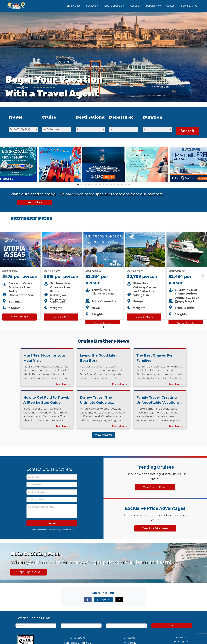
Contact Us (129, 638)
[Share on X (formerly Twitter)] (119, 600)
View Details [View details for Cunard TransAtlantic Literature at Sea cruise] (186, 323)
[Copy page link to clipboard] (103, 600)
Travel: (16, 117)
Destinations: (88, 117)
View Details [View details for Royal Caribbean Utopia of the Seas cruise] (19, 317)
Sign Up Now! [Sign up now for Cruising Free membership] (29, 572)
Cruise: (50, 117)
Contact (171, 6)
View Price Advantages (155, 528)
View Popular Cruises (155, 487)
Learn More (34, 202)
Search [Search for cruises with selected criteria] (187, 131)
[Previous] (5, 164)
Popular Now (154, 6)
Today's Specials (114, 6)
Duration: (153, 117)
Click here (68, 529)
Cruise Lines (74, 6)
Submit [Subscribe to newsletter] (172, 626)
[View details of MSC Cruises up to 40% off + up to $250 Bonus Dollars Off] (103, 181)
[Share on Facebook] (88, 600)
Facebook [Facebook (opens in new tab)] (181, 638)
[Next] (202, 164)
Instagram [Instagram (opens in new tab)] (181, 642)
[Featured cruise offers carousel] (103, 276)
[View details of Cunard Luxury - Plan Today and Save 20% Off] (147, 181)
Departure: (121, 117)
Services (92, 6)
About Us (135, 6)
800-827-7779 (189, 6)
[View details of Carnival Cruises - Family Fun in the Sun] (60, 181)
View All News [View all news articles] (103, 435)
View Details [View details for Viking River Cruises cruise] (144, 317)
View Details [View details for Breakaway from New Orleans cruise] (61, 317)
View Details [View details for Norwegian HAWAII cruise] (103, 323)
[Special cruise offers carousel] (103, 164)
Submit (52, 523)
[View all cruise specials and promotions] (103, 200)
